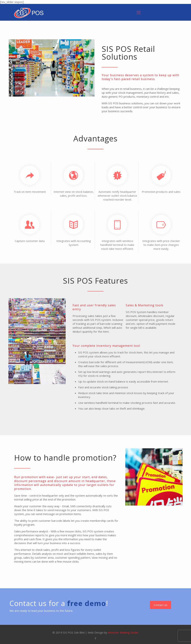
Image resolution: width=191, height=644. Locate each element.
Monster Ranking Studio (123, 632)
